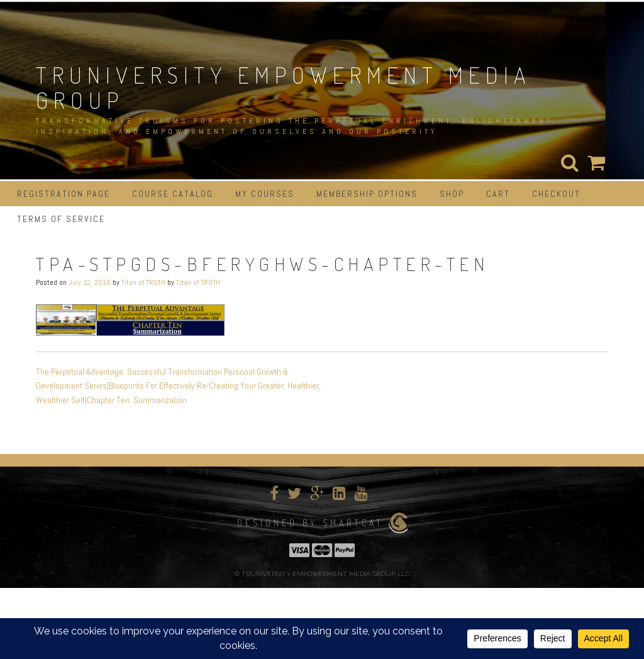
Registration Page (64, 194)
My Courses (265, 194)
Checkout (556, 194)
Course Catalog (173, 194)
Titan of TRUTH (143, 282)
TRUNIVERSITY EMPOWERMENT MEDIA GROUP (284, 87)
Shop (452, 194)
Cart (498, 194)
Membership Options (367, 194)
